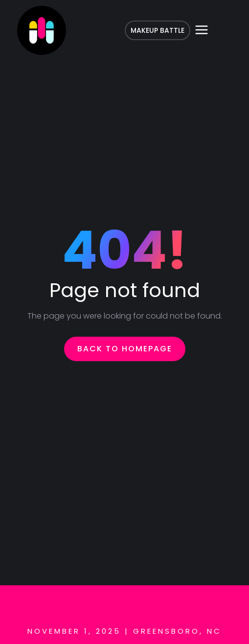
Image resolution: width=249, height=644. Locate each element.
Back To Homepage (125, 349)
